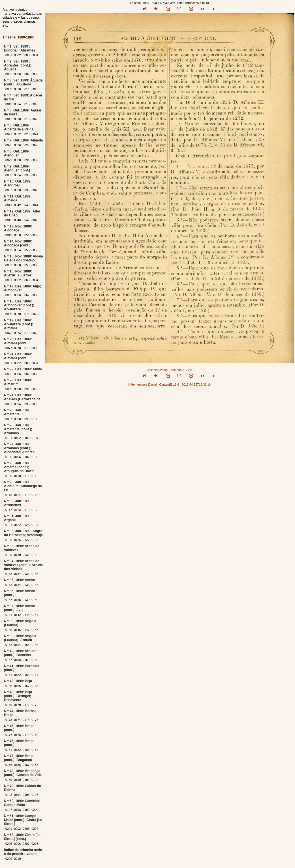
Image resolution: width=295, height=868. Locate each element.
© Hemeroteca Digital (142, 384)
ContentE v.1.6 (169, 384)
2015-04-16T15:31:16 (196, 384)
